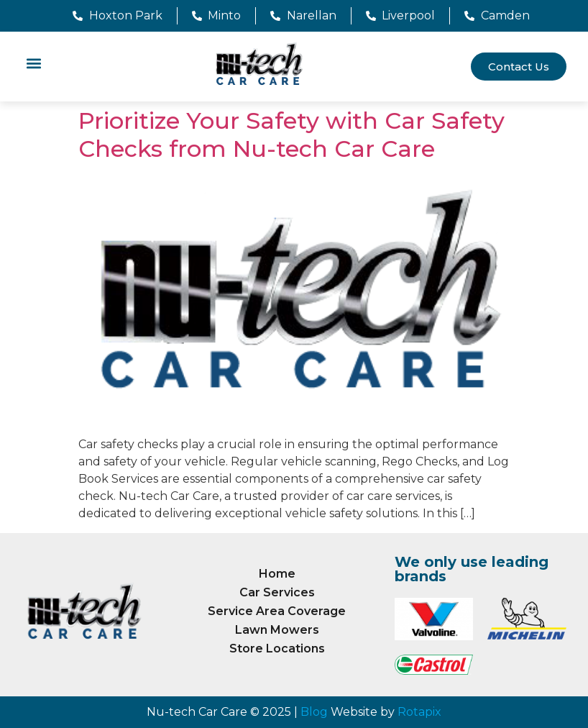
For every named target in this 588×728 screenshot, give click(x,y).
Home (277, 574)
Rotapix (419, 712)
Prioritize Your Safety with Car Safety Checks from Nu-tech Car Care (291, 134)
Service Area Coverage (277, 611)
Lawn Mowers (277, 630)
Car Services (277, 592)
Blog (314, 712)
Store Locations (277, 649)
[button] (33, 63)
